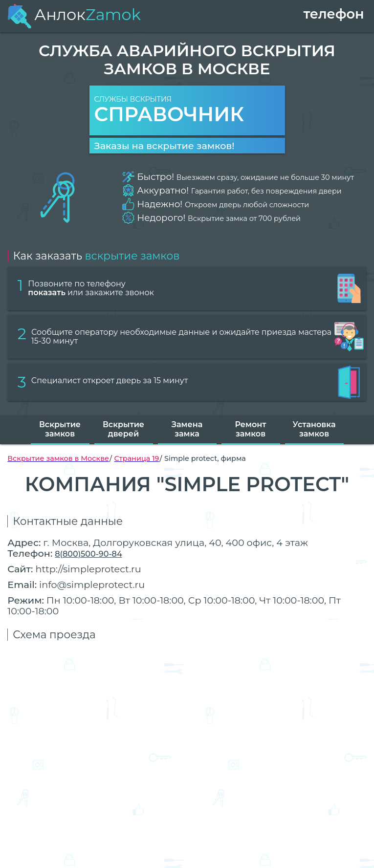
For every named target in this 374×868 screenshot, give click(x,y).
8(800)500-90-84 (88, 554)
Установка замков (314, 429)
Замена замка (187, 429)
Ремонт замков (251, 429)
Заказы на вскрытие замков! (165, 146)
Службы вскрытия (187, 111)
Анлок (74, 14)
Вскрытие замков (60, 429)
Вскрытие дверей (123, 429)
